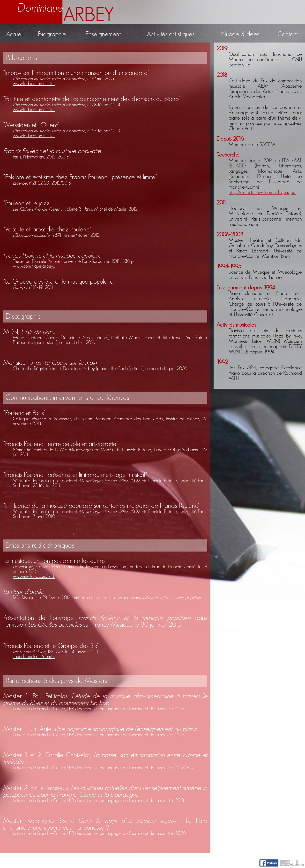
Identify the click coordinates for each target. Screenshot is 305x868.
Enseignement (103, 34)
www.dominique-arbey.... (34, 266)
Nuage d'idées (240, 34)
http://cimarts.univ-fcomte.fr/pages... (262, 192)
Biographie (52, 34)
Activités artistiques (171, 34)
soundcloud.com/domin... (34, 657)
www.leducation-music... (34, 84)
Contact (288, 34)
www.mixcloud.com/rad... (34, 576)
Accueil (15, 34)
